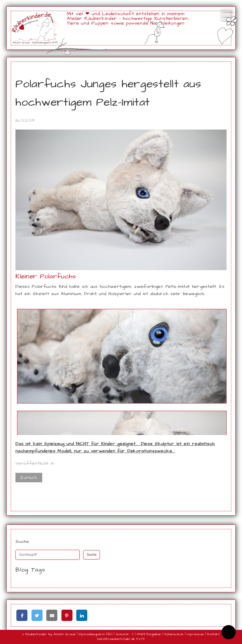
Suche (92, 554)
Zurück (29, 478)
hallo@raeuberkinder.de (116, 639)
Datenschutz (174, 634)
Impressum (195, 634)
